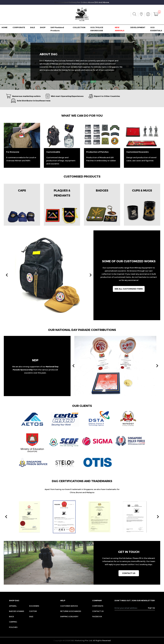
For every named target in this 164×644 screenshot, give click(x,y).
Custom (33, 611)
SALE (33, 27)
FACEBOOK (97, 616)
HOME (5, 27)
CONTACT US (98, 611)
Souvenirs (34, 606)
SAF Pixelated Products (57, 29)
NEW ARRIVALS (120, 29)
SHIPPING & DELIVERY (69, 616)
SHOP (43, 27)
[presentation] (7, 275)
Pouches (13, 627)
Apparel (13, 606)
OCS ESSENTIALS (156, 29)
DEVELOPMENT (138, 27)
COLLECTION (79, 27)
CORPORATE (19, 27)
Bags (12, 616)
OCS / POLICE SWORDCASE (97, 29)
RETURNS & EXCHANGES (71, 611)
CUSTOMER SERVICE (69, 606)
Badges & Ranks (17, 611)
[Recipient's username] (131, 608)
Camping (13, 622)
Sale (31, 616)
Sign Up (151, 608)
